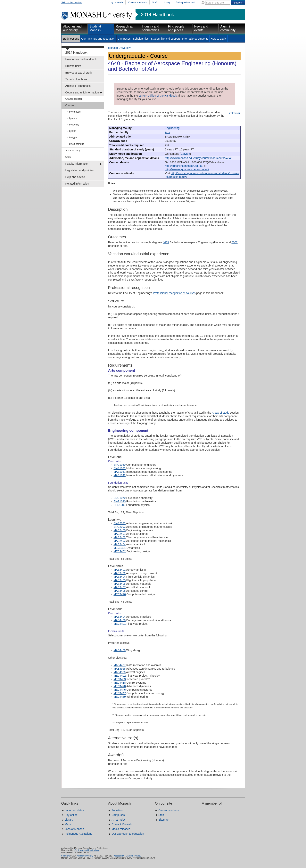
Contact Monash (122, 824)
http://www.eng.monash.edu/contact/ (187, 169)
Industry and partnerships (151, 28)
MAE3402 (120, 573)
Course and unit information (82, 92)
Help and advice (75, 177)
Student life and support (165, 39)
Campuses (124, 39)
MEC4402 (120, 676)
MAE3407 (120, 587)
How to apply (219, 39)
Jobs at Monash (74, 829)
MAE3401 (120, 570)
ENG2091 (120, 523)
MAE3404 (120, 577)
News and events (201, 28)
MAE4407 (120, 665)
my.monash (116, 2)
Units (68, 157)
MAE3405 (120, 580)
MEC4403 (120, 679)
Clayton (185, 154)
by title (73, 131)
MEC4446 (120, 690)
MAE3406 (120, 584)
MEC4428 (120, 686)
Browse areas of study (79, 73)
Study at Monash (95, 28)
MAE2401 (120, 534)
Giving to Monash (185, 2)
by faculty (74, 125)
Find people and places (176, 28)
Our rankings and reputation (98, 39)
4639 (166, 242)
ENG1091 (120, 468)
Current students (137, 2)
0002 (234, 242)
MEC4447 (120, 693)
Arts (167, 132)
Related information (77, 184)
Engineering (172, 128)
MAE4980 (120, 672)
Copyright (66, 856)
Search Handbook (76, 79)
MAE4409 (120, 650)
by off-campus (77, 144)
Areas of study (73, 151)
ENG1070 (120, 498)
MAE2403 (120, 541)
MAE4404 (120, 617)
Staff (155, 2)
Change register (74, 99)
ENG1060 (120, 465)
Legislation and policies (80, 170)
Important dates (74, 810)
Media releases (121, 829)
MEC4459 (120, 697)
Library (167, 2)
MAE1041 (120, 472)
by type (73, 138)
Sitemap (164, 820)
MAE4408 (120, 620)
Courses (70, 105)
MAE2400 (120, 530)
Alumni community (228, 28)
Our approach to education (128, 834)
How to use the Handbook (81, 59)
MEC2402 (120, 551)
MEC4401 (120, 624)
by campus (75, 112)
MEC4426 (120, 594)
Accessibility (119, 856)
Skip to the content (72, 2)
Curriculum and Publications (87, 850)
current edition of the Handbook (158, 96)
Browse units (73, 66)
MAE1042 (120, 475)
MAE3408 (120, 591)
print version (235, 113)
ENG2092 (120, 527)
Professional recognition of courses (174, 293)
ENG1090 (120, 501)
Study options (71, 39)
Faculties (117, 810)
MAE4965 (120, 669)
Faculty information (77, 164)
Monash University (119, 48)
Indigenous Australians (79, 834)
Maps (68, 824)
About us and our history (72, 28)
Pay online (71, 815)
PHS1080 (120, 505)
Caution (129, 856)
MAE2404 (120, 544)
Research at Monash (124, 28)
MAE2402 (120, 537)
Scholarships (141, 39)
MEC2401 (120, 548)
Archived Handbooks (78, 86)
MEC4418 (120, 683)
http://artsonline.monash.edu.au (184, 166)
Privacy (138, 856)
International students (195, 39)
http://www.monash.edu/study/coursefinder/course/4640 (199, 158)
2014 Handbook (157, 15)
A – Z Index (119, 820)
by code (73, 118)
